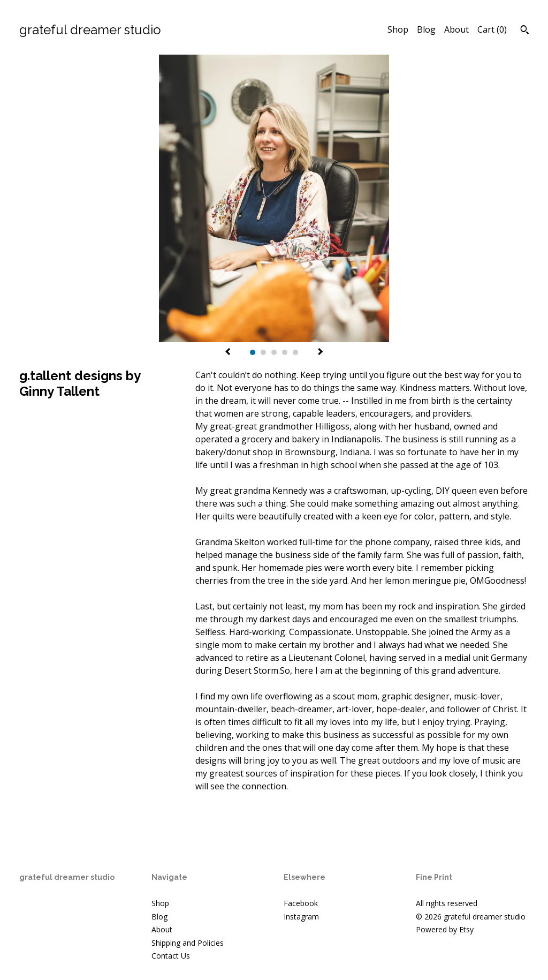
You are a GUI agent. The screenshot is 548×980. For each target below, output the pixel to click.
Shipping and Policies (188, 943)
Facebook (301, 903)
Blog (426, 29)
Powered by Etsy (445, 929)
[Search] (525, 31)
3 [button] (274, 352)
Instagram (301, 917)
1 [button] (253, 352)
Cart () (492, 29)
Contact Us (171, 956)
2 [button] (263, 352)
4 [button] (285, 352)
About (456, 29)
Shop (398, 29)
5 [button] (295, 352)
